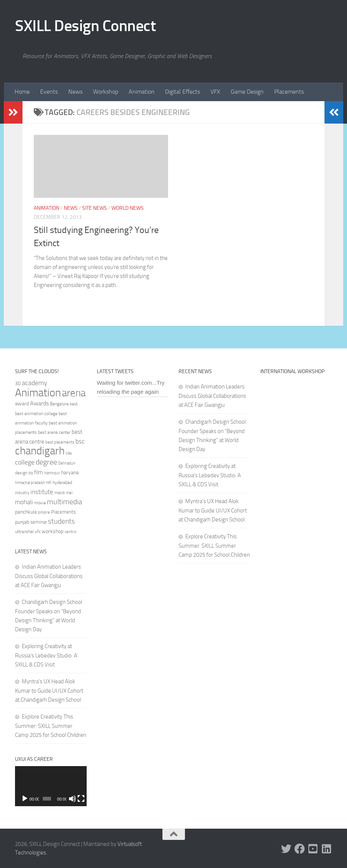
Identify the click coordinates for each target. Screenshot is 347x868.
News (75, 92)
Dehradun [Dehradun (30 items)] (67, 463)
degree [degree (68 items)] (46, 462)
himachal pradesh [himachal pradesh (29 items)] (30, 483)
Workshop (106, 92)
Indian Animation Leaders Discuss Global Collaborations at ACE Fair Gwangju (49, 576)
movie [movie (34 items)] (40, 503)
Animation (142, 92)
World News (128, 208)
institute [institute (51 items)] (42, 492)
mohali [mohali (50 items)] (24, 502)
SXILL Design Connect (85, 26)
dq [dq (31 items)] (31, 473)
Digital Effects (183, 92)
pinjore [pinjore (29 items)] (44, 512)
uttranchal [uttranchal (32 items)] (24, 532)
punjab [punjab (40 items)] (22, 522)
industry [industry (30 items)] (22, 493)
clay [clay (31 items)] (69, 453)
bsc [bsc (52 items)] (80, 441)
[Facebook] (300, 849)
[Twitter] (286, 849)
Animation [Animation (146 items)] (38, 393)
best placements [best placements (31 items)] (60, 442)
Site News (95, 208)
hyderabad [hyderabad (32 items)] (62, 483)
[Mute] (72, 799)
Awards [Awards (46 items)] (39, 403)
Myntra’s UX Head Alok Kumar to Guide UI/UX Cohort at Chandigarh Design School (49, 691)
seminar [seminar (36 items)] (39, 522)
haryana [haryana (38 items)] (70, 472)
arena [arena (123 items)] (74, 393)
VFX (215, 92)
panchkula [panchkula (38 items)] (26, 512)
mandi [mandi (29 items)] (60, 493)
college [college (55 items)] (25, 462)
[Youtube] (313, 849)
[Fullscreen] (81, 799)
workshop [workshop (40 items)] (53, 531)
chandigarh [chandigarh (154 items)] (40, 451)
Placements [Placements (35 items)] (63, 512)
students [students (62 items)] (62, 521)
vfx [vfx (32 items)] (38, 532)
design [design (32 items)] (21, 473)
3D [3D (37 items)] (18, 383)
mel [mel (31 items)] (69, 493)
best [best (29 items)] (74, 404)
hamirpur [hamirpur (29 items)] (52, 473)
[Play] (25, 799)
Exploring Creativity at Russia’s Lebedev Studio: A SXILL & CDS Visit (46, 655)
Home (22, 92)
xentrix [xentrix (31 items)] (71, 532)
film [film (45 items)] (39, 472)
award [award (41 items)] (22, 404)
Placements (289, 92)
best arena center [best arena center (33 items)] (54, 432)
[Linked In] (327, 849)
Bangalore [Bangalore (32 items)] (59, 404)
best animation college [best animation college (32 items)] (36, 414)
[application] (51, 786)
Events (49, 92)
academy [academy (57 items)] (35, 383)
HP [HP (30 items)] (49, 483)
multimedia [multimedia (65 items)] (65, 502)
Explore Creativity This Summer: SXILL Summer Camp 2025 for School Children (51, 726)
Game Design (247, 92)
